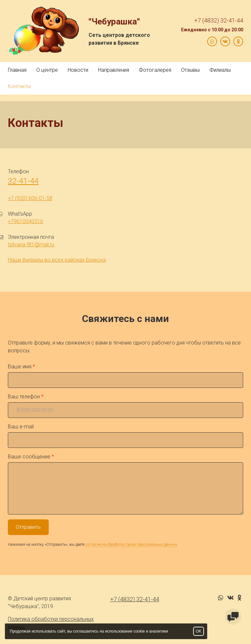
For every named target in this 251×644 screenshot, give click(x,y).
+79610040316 (25, 221)
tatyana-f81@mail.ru (31, 245)
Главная (17, 70)
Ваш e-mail (21, 427)
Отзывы (190, 70)
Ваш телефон (24, 397)
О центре (47, 70)
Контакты (19, 86)
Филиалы (220, 70)
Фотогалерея (155, 70)
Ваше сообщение (29, 457)
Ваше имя (20, 367)
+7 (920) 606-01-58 (30, 198)
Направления (114, 70)
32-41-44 (23, 181)
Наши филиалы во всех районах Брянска (57, 260)
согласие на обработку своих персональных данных (131, 544)
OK (199, 631)
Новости (78, 70)
